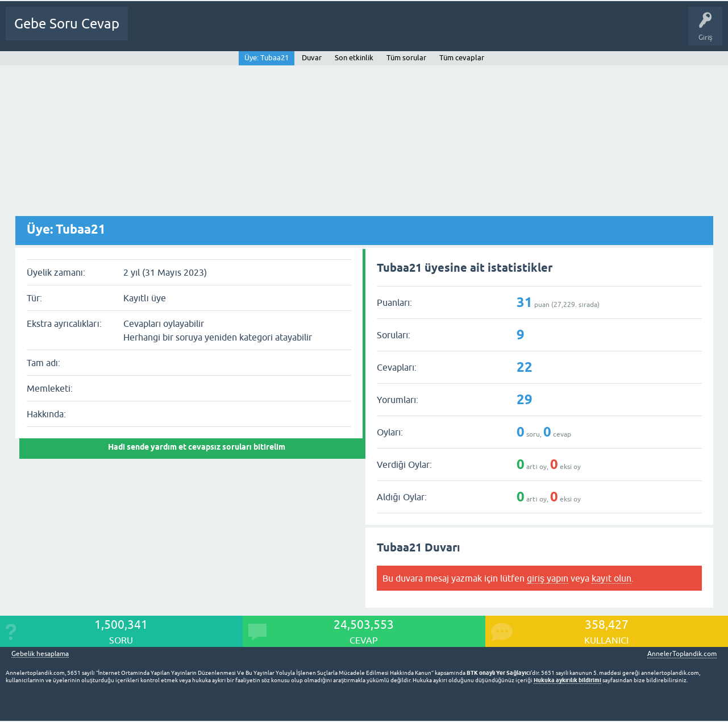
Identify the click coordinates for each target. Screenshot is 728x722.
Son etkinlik (354, 58)
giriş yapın (548, 578)
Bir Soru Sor (352, 32)
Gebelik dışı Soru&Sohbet (424, 32)
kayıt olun (611, 578)
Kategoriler (269, 32)
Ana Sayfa (151, 32)
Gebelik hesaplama (40, 654)
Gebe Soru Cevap (67, 24)
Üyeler (310, 32)
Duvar (312, 58)
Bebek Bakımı (501, 32)
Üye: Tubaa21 (267, 58)
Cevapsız (226, 32)
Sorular (189, 32)
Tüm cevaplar (462, 58)
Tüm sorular (406, 58)
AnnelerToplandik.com (682, 654)
